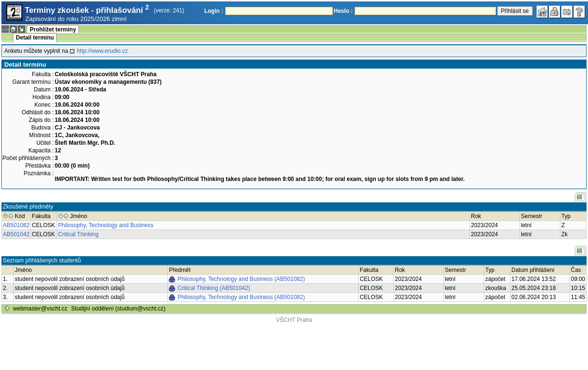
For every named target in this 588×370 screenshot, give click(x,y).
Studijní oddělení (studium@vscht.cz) (118, 309)
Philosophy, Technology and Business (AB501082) (241, 279)
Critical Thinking (78, 234)
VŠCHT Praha (294, 320)
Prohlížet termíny (53, 30)
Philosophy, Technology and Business (106, 225)
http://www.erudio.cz (102, 51)
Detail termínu (35, 38)
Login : (214, 11)
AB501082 (16, 225)
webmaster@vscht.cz (40, 309)
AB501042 (16, 234)
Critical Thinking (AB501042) (214, 288)
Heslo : (343, 11)
